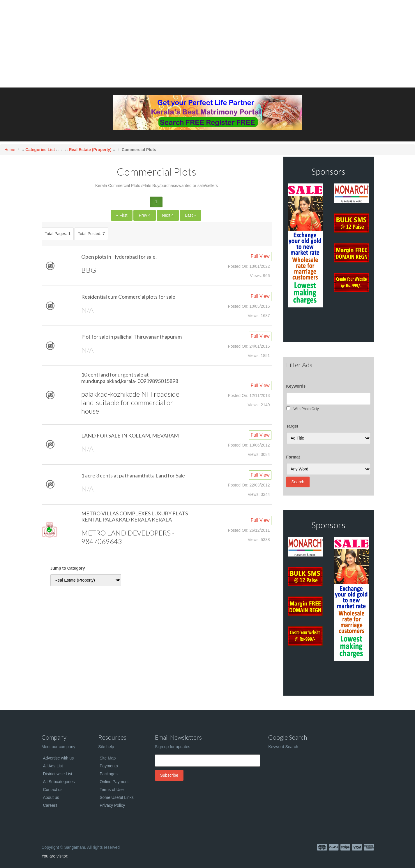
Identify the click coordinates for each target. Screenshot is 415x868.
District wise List (58, 774)
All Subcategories (59, 782)
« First (122, 215)
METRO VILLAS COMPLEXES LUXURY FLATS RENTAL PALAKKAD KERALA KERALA (135, 517)
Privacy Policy (112, 805)
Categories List (41, 150)
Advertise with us (59, 758)
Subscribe (169, 775)
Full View (260, 256)
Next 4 (168, 215)
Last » (190, 215)
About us (51, 797)
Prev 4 (144, 215)
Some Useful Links (117, 797)
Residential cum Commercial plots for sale (128, 297)
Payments (109, 766)
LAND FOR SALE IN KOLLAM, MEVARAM (130, 435)
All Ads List (53, 766)
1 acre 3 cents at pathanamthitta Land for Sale (133, 475)
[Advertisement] (208, 44)
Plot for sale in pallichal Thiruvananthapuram (131, 337)
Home (10, 150)
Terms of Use (112, 790)
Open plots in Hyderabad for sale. (119, 257)
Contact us (53, 790)
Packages (108, 774)
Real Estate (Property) (90, 150)
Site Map (108, 758)
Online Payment (114, 782)
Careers (50, 805)
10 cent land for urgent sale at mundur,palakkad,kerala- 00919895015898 (130, 378)
